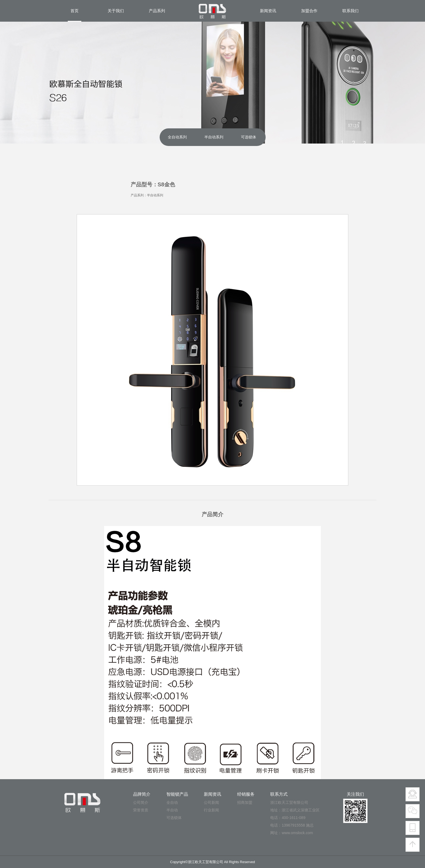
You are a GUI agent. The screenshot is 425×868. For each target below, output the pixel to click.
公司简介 (141, 802)
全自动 (172, 802)
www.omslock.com (297, 833)
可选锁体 (174, 818)
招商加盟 (245, 802)
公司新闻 (211, 802)
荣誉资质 (141, 810)
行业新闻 (211, 810)
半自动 (172, 810)
